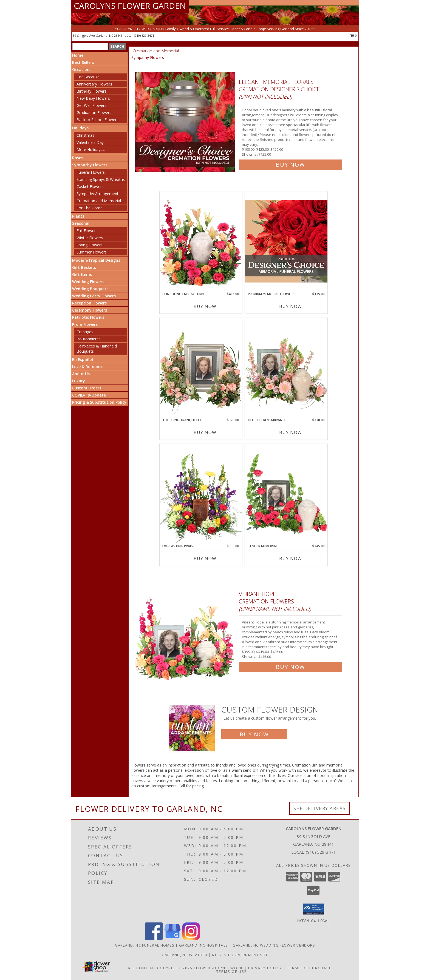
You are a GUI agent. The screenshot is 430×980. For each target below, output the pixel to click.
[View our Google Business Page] (172, 938)
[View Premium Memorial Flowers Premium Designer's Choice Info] (286, 241)
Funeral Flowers (91, 172)
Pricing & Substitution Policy (99, 402)
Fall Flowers (87, 231)
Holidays (80, 128)
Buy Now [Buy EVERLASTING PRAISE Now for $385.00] (205, 559)
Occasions (82, 69)
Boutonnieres (89, 339)
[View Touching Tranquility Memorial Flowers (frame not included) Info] (201, 367)
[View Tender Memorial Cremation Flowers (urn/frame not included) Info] (286, 494)
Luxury (79, 381)
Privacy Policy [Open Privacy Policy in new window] (265, 968)
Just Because (88, 77)
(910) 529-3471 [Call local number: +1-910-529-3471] (144, 35)
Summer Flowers (92, 252)
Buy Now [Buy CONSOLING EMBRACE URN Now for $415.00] (205, 306)
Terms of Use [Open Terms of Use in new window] (232, 972)
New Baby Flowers (93, 98)
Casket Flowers (90, 186)
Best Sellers (83, 62)
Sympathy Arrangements (98, 194)
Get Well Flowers (91, 105)
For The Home (90, 208)
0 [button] (354, 35)
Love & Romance (88, 367)
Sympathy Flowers (90, 165)
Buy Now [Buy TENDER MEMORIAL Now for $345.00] (291, 559)
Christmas (85, 135)
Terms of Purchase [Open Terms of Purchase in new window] (309, 968)
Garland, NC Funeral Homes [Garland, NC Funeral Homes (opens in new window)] (145, 945)
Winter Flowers (90, 238)
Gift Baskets (84, 267)
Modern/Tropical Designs (96, 260)
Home (78, 55)
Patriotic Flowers (88, 317)
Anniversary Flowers (94, 84)
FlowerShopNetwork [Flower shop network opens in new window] (218, 968)
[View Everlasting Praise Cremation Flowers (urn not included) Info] (201, 494)
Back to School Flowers (97, 120)
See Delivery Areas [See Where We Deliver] (320, 808)
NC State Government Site (240, 955)
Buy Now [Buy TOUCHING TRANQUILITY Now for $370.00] (205, 432)
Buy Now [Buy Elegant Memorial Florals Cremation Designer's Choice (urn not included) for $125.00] (290, 165)
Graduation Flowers (94, 112)
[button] (314, 909)
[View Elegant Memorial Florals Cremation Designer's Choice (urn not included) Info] (186, 122)
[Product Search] (90, 47)
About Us (81, 374)
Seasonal (81, 223)
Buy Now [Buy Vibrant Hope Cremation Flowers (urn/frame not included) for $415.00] (290, 667)
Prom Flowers (85, 324)
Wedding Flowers (88, 282)
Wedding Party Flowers (94, 296)
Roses (78, 158)
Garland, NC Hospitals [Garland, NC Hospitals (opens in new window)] (203, 945)
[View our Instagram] (191, 938)
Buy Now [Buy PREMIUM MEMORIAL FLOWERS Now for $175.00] (291, 306)
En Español (83, 359)
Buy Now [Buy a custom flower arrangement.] (254, 734)
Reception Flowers (89, 303)
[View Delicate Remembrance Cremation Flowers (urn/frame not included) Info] (286, 367)
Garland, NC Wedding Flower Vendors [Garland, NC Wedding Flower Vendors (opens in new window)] (274, 945)
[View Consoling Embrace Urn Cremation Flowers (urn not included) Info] (201, 241)
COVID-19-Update (89, 395)
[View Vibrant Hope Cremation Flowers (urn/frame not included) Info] (186, 629)
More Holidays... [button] (91, 149)
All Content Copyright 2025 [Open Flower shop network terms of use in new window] (160, 968)
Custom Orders (87, 388)
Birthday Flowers (91, 91)
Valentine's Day (90, 142)
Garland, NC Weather (185, 955)
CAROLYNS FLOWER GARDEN (130, 6)
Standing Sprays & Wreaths (101, 179)
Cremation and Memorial (99, 201)
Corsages (85, 332)
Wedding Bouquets (90, 289)
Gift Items (82, 274)
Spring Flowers (90, 245)
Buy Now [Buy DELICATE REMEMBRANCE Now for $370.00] (291, 432)
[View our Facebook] (154, 938)
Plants (78, 216)
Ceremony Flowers (90, 310)
